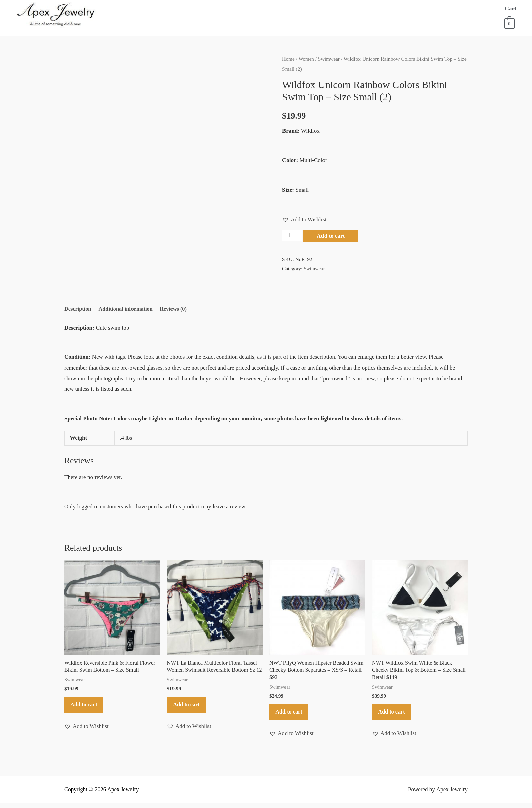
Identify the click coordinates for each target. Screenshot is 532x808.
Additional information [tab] (128, 309)
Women (307, 59)
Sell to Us (421, 9)
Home (125, 9)
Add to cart (332, 236)
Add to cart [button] (87, 708)
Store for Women (206, 9)
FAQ (451, 9)
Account (130, 22)
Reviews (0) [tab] (178, 309)
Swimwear (330, 59)
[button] (304, 219)
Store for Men (271, 9)
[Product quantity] (293, 236)
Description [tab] (78, 309)
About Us (157, 9)
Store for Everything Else (349, 9)
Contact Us (170, 22)
